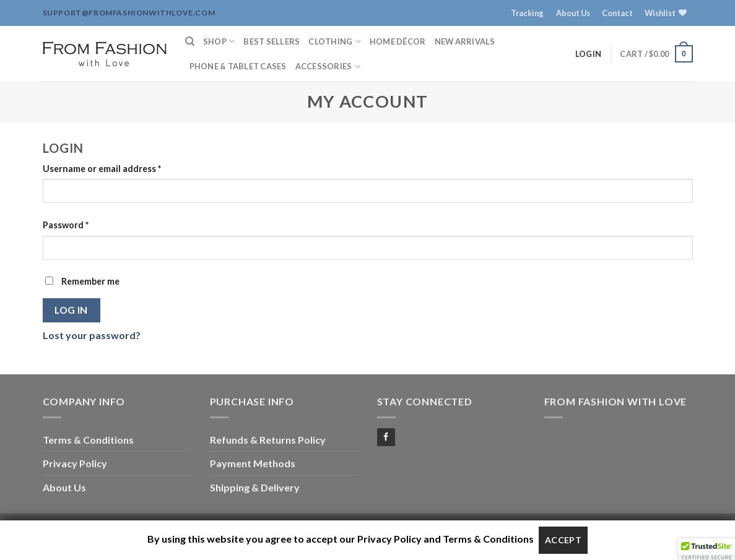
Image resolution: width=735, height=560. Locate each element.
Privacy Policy (75, 463)
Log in (71, 310)
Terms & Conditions (88, 440)
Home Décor (398, 41)
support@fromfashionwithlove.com (129, 13)
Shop (219, 41)
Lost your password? (92, 335)
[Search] (190, 41)
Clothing (335, 41)
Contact (617, 13)
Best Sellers (272, 41)
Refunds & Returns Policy (268, 440)
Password (66, 225)
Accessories (328, 67)
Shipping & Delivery (255, 487)
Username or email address (102, 169)
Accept (563, 540)
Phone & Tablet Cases (238, 66)
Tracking (527, 13)
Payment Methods (253, 463)
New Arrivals (465, 41)
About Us (573, 13)
